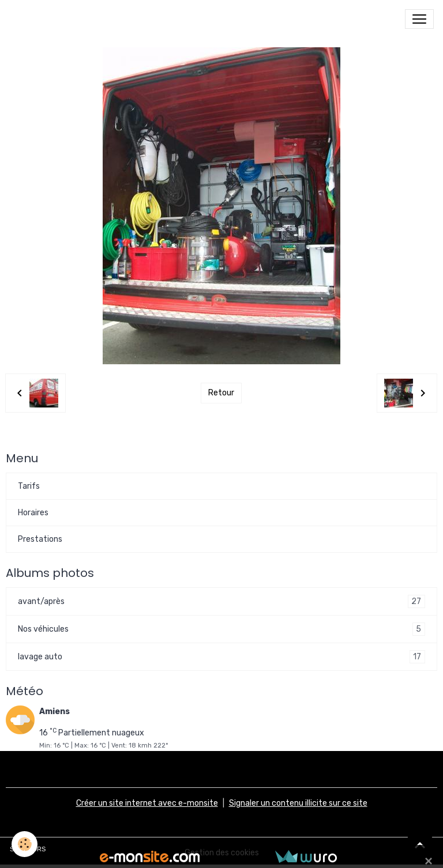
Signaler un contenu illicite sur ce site (298, 803)
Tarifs (29, 486)
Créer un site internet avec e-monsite (147, 803)
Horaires (33, 513)
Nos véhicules (221, 629)
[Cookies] (25, 844)
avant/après (221, 601)
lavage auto (221, 657)
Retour (221, 393)
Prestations (40, 539)
